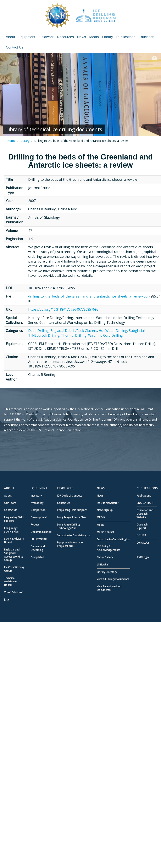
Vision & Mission (14, 592)
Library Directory (107, 572)
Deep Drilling (38, 331)
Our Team (10, 503)
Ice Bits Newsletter (108, 503)
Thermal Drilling (74, 335)
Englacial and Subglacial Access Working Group (13, 555)
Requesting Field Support (14, 519)
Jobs (7, 600)
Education (146, 37)
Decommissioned (41, 532)
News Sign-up (105, 510)
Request (35, 525)
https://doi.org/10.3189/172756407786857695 (63, 309)
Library (108, 37)
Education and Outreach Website (145, 514)
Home (11, 141)
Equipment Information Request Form (71, 544)
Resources (65, 37)
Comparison (38, 510)
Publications (126, 37)
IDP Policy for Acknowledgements (108, 548)
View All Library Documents (113, 579)
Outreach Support (142, 526)
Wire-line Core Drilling (106, 335)
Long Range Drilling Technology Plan (68, 526)
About (10, 37)
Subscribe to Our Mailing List (74, 535)
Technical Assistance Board (10, 582)
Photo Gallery (105, 557)
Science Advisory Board (14, 540)
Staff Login (143, 557)
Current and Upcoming (38, 548)
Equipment (27, 37)
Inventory (36, 496)
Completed (37, 557)
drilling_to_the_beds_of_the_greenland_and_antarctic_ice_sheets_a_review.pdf (88, 296)
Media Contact (105, 532)
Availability (37, 503)
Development (39, 517)
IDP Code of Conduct (69, 496)
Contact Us (15, 47)
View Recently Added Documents (109, 588)
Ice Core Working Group (14, 569)
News (82, 37)
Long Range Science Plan (11, 530)
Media (94, 37)
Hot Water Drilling (113, 331)
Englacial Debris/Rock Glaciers (74, 331)
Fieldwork (46, 37)
